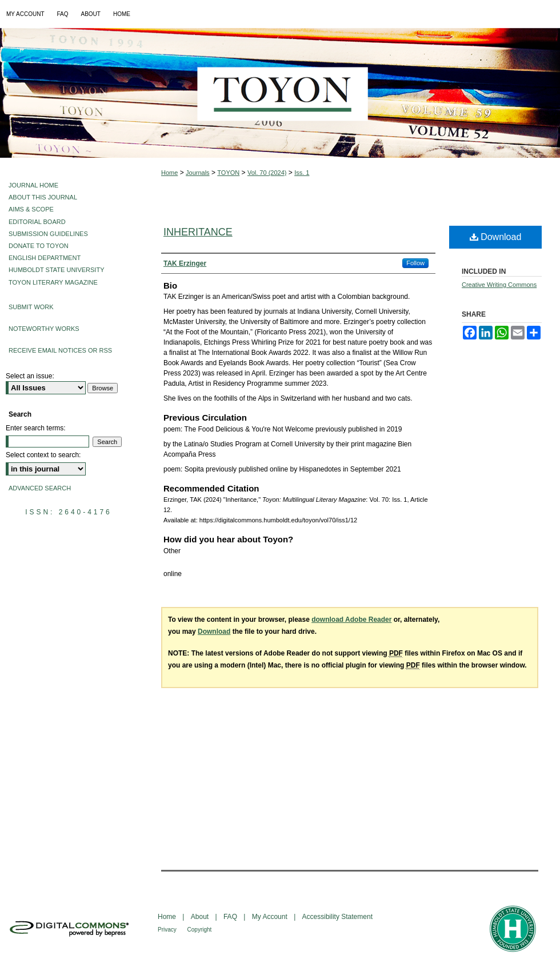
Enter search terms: (36, 428)
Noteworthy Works (44, 329)
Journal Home (33, 185)
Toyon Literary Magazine (53, 282)
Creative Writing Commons (499, 285)
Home (169, 173)
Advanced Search (40, 488)
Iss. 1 (302, 173)
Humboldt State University (56, 270)
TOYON (228, 173)
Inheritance (198, 232)
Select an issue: (30, 376)
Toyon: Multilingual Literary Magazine (280, 93)
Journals (198, 173)
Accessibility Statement (337, 917)
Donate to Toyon (39, 246)
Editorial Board (37, 222)
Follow (415, 263)
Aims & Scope (31, 209)
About (201, 917)
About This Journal (43, 197)
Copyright (200, 930)
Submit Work (31, 307)
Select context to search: (43, 455)
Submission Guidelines (48, 234)
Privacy (168, 930)
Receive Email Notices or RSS (60, 350)
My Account (271, 917)
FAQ (231, 917)
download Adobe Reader (351, 620)
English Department (45, 258)
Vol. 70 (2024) (267, 173)
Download (496, 237)
